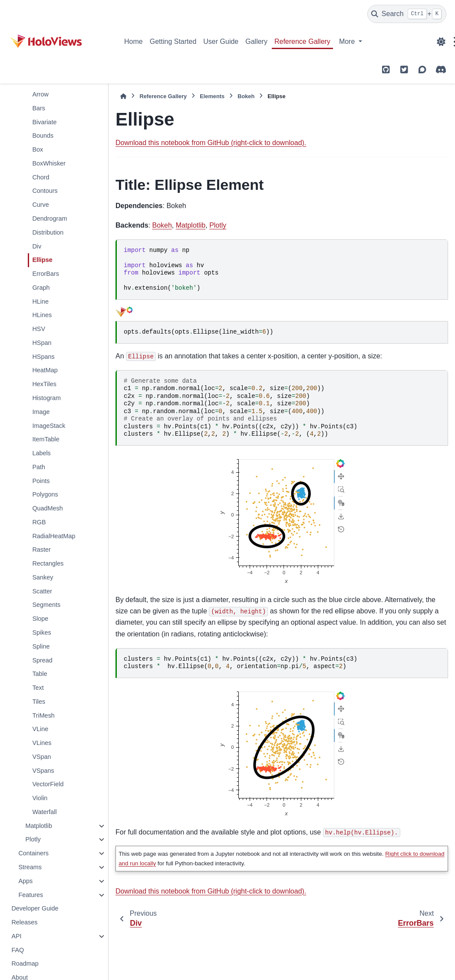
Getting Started (173, 41)
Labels (41, 453)
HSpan (42, 343)
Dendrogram (49, 219)
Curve (40, 205)
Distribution (48, 232)
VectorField (48, 784)
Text (38, 688)
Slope (40, 619)
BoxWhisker (49, 163)
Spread (42, 660)
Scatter (42, 591)
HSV (39, 329)
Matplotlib (39, 826)
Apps (25, 881)
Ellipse (42, 260)
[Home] (123, 96)
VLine (40, 729)
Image (41, 412)
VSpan (41, 757)
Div (37, 246)
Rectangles (48, 563)
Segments (46, 605)
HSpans (43, 357)
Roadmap (25, 963)
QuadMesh (47, 508)
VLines (42, 743)
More (348, 41)
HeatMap (45, 370)
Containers (33, 853)
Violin (40, 798)
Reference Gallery (302, 41)
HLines (42, 315)
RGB (39, 522)
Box (38, 149)
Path (39, 467)
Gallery (256, 41)
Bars (39, 108)
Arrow (40, 94)
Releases (24, 922)
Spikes (41, 632)
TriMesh (43, 715)
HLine (40, 301)
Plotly (33, 839)
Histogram (46, 398)
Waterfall (44, 812)
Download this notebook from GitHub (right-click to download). (211, 143)
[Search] (407, 14)
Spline (41, 646)
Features (31, 895)
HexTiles (44, 384)
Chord (41, 177)
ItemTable (46, 439)
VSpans (43, 771)
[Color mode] (441, 42)
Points (41, 481)
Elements (212, 96)
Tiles (39, 702)
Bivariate (44, 122)
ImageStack (49, 426)
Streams (30, 867)
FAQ (18, 950)
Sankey (43, 577)
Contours (45, 191)
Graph (41, 288)
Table (40, 674)
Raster (41, 550)
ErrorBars (46, 274)
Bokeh (246, 96)
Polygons (45, 494)
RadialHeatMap (54, 536)
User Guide (221, 41)
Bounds (43, 136)
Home (134, 41)
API (16, 936)
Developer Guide (35, 908)
